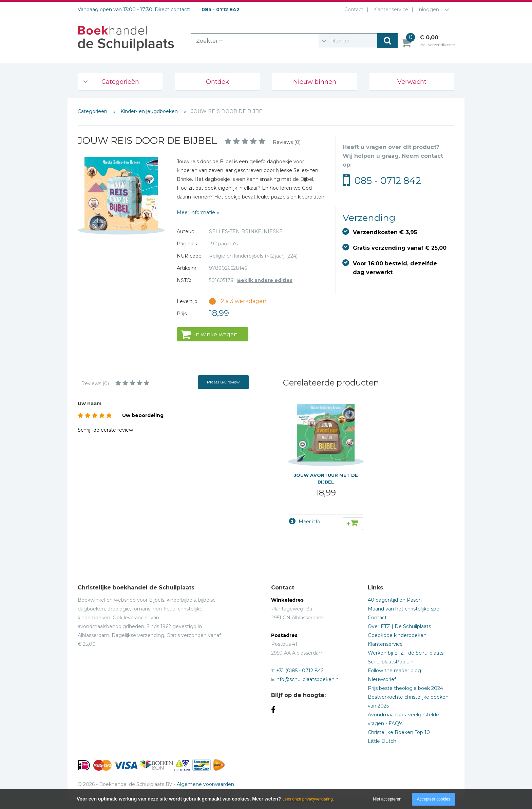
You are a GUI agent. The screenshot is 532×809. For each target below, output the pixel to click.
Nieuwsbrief (382, 679)
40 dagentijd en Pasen (395, 600)
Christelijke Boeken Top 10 (399, 732)
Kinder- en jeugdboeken (150, 111)
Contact (353, 10)
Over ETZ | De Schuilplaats (399, 626)
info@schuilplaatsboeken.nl (308, 679)
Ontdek (217, 82)
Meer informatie (196, 212)
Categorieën (120, 82)
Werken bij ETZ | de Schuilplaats (406, 653)
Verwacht (412, 82)
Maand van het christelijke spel (404, 609)
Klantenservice (389, 10)
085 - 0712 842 (388, 181)
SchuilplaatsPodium (391, 662)
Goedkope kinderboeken (397, 635)
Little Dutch (382, 741)
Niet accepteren (387, 799)
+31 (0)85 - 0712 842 (300, 671)
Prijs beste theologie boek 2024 (405, 688)
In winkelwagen (216, 334)
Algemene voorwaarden (205, 784)
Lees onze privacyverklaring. (308, 799)
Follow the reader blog (394, 671)
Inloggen (428, 10)
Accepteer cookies (434, 799)
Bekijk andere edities (265, 280)
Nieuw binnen (315, 82)
